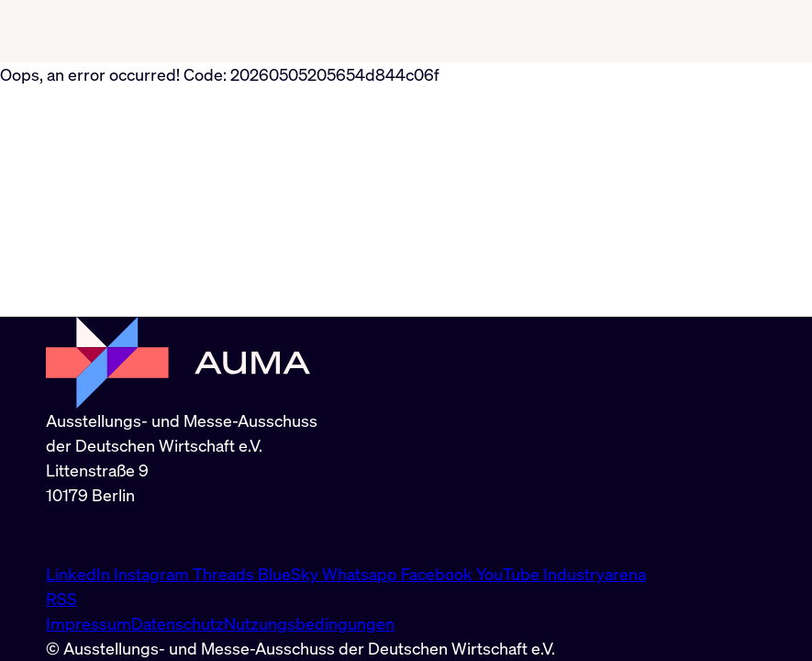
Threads (225, 574)
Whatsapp (362, 574)
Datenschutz (178, 623)
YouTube (510, 574)
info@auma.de (98, 534)
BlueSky (290, 574)
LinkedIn (80, 574)
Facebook (439, 574)
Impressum (89, 623)
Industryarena (595, 574)
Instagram (153, 574)
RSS (61, 599)
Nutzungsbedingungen (309, 623)
